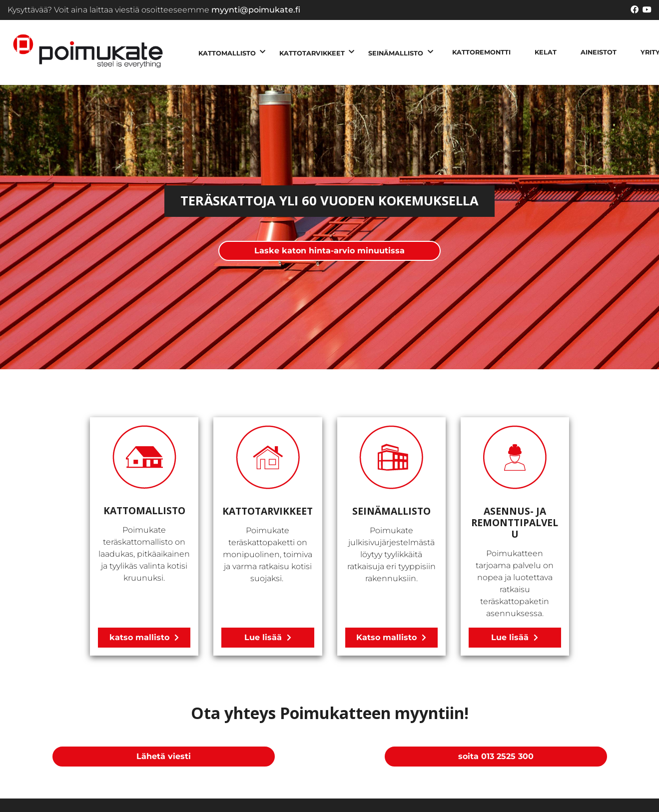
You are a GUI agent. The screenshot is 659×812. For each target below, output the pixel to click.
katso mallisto (139, 637)
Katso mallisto (386, 637)
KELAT (546, 52)
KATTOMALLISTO (227, 53)
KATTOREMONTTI (481, 52)
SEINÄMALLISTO (396, 53)
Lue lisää (263, 637)
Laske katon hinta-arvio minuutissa (329, 251)
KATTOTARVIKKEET (312, 53)
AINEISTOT (599, 52)
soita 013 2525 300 (496, 756)
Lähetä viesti (164, 756)
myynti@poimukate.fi (256, 10)
